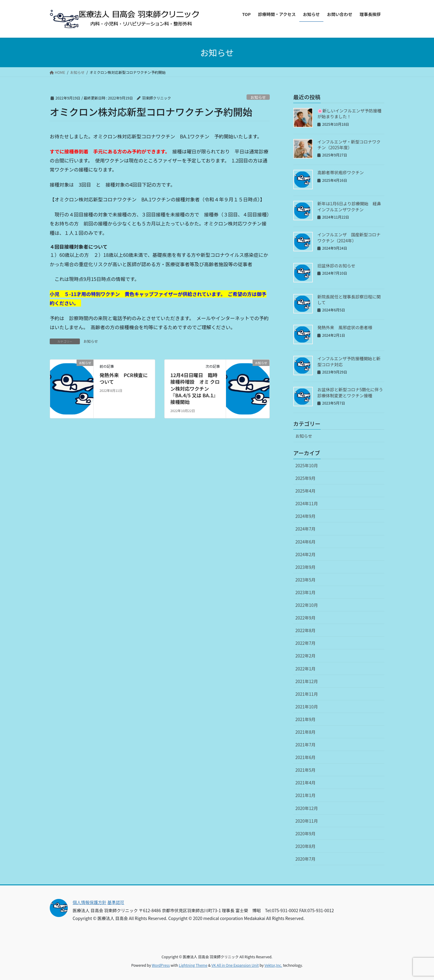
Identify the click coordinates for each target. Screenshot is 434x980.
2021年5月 (305, 770)
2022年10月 (307, 605)
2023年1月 (305, 592)
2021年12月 (307, 681)
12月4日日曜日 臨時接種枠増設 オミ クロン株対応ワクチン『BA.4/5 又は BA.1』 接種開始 (195, 389)
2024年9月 (305, 516)
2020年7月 (305, 859)
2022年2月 (305, 656)
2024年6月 (305, 542)
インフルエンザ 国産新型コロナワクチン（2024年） (349, 238)
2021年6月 (305, 757)
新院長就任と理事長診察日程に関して (349, 300)
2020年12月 (307, 808)
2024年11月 (307, 503)
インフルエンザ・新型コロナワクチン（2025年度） (349, 145)
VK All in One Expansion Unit (235, 965)
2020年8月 (305, 846)
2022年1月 (305, 669)
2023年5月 (305, 580)
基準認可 (116, 902)
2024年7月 (305, 529)
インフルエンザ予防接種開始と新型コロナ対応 (349, 361)
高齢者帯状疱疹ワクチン (341, 172)
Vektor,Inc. (273, 965)
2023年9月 (305, 567)
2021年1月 (305, 795)
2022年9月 (305, 618)
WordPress (161, 965)
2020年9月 (305, 833)
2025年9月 (305, 478)
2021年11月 (307, 694)
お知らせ (258, 97)
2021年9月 (305, 719)
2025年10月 (307, 465)
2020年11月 (307, 821)
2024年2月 (305, 554)
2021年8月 (305, 732)
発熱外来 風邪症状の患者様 (347, 327)
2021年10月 (307, 707)
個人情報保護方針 (90, 902)
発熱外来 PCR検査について (124, 378)
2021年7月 (305, 745)
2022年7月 (305, 643)
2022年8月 (305, 630)
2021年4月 (305, 783)
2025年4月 (305, 491)
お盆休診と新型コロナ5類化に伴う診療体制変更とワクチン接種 (350, 392)
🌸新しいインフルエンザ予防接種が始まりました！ (349, 114)
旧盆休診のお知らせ (336, 266)
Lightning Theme (193, 965)
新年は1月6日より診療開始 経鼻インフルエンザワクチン (349, 206)
